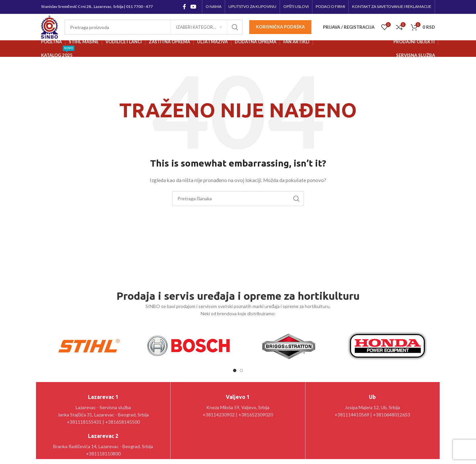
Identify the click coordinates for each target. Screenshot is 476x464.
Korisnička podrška (280, 27)
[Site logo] (49, 27)
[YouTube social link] (194, 7)
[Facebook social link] (184, 7)
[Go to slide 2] (241, 370)
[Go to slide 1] (235, 370)
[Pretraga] (154, 27)
